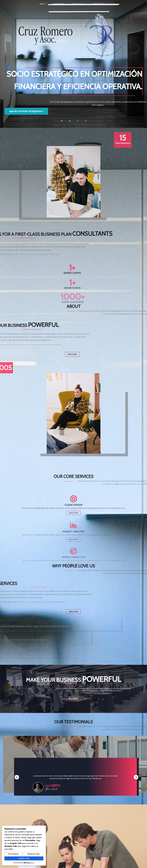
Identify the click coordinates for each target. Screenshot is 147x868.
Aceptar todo (24, 858)
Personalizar (13, 854)
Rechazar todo (34, 854)
